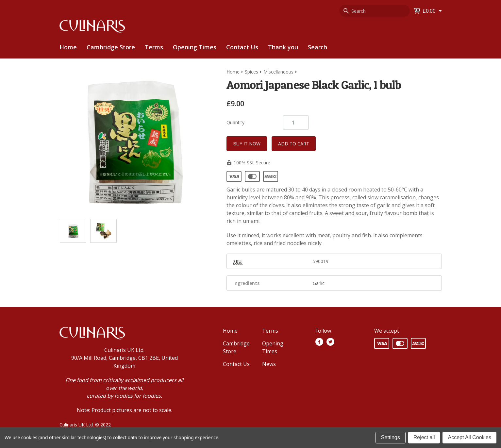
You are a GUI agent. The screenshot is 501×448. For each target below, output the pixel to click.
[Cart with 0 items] (432, 11)
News (269, 364)
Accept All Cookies (469, 437)
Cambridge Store (111, 47)
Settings (391, 437)
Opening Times (195, 47)
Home (68, 47)
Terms (154, 47)
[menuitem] (111, 47)
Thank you (283, 47)
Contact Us (242, 47)
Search (317, 47)
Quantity (235, 122)
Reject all (424, 437)
